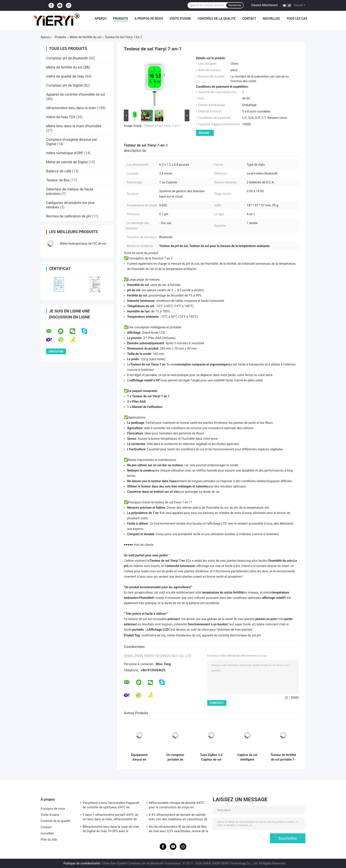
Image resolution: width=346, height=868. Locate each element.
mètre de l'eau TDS (61, 117)
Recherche (235, 5)
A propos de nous (149, 19)
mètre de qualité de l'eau (65, 76)
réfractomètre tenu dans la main (71, 108)
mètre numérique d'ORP (65, 153)
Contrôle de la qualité (217, 19)
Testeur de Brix (58, 180)
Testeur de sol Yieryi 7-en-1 (162, 126)
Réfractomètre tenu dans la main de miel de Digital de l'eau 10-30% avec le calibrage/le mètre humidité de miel (111, 830)
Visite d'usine (180, 19)
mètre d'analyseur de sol (184, 635)
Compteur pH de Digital (64, 85)
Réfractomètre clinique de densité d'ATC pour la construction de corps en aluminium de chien (176, 806)
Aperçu (101, 19)
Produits (121, 19)
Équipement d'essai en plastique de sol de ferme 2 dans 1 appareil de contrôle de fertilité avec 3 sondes (139, 757)
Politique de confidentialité (82, 863)
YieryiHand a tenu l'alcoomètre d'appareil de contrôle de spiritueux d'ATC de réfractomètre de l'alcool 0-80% (111, 806)
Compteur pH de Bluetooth (67, 58)
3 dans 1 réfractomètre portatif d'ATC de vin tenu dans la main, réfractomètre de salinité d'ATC (110, 818)
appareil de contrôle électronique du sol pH (231, 635)
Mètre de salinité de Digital (67, 162)
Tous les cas (297, 19)
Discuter (204, 133)
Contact (249, 19)
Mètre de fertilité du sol (86, 37)
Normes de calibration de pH (69, 216)
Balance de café (59, 171)
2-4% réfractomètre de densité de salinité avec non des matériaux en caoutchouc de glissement (178, 818)
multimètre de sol (153, 635)
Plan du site (49, 839)
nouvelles (271, 19)
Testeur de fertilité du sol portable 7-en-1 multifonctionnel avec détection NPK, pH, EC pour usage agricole (283, 757)
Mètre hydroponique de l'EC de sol (83, 244)
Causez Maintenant (264, 5)
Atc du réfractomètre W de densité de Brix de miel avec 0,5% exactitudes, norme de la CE (178, 830)
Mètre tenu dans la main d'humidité (74, 126)
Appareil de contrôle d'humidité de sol (76, 94)
